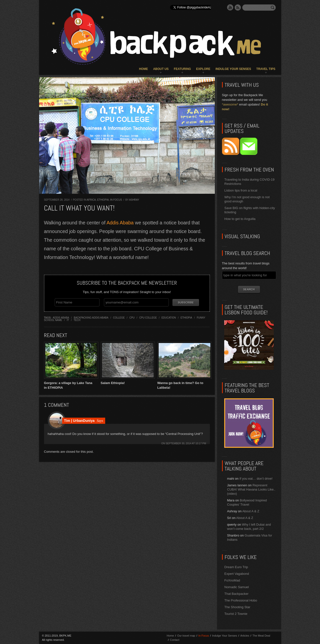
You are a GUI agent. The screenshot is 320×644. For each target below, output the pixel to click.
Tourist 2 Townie (236, 614)
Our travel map (186, 636)
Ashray (134, 200)
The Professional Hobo (241, 600)
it (68, 320)
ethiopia (186, 317)
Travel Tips (266, 69)
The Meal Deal (261, 636)
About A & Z (251, 511)
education (169, 317)
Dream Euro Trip (236, 567)
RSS (238, 7)
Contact (175, 640)
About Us (161, 69)
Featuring (182, 69)
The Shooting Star (237, 607)
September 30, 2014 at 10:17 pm (186, 443)
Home (144, 69)
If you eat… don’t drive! (256, 479)
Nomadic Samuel (237, 587)
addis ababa (61, 317)
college (119, 317)
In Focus (116, 200)
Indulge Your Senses (233, 69)
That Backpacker (237, 594)
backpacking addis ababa (91, 317)
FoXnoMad (232, 580)
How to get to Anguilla (240, 219)
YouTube (230, 7)
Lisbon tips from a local (241, 190)
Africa (91, 200)
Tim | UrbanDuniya (79, 420)
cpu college (148, 317)
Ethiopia (103, 200)
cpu (132, 317)
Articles (245, 636)
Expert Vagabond (237, 574)
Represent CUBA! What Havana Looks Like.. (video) (251, 489)
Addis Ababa (120, 223)
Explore (203, 69)
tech (77, 320)
